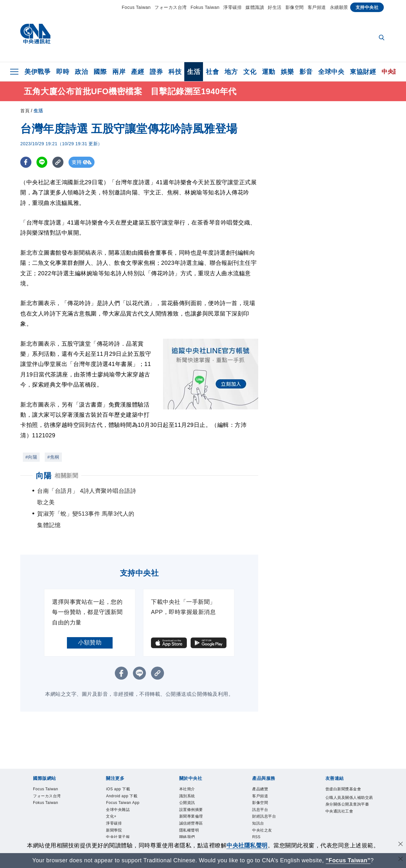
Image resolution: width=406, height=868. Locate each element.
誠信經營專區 (191, 801)
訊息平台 (260, 787)
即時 (63, 72)
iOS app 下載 (118, 767)
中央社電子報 (118, 814)
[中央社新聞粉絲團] (203, 836)
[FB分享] (26, 163)
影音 (306, 72)
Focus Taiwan (136, 7)
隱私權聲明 (189, 807)
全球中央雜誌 (118, 787)
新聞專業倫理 (191, 794)
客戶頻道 (317, 7)
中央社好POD (118, 821)
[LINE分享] (42, 163)
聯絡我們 (187, 814)
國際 (100, 72)
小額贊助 (90, 620)
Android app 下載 (122, 773)
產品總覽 (260, 767)
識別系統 (187, 773)
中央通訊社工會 (339, 788)
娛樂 (287, 72)
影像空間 (295, 7)
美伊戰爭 (37, 72)
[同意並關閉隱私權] (401, 845)
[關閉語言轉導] (401, 860)
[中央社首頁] (35, 35)
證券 (156, 72)
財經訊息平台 (264, 794)
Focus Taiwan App (123, 780)
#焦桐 (53, 457)
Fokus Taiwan (205, 7)
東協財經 (363, 72)
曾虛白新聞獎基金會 (343, 767)
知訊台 (258, 801)
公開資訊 (187, 780)
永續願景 (339, 7)
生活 (194, 72)
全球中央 (331, 72)
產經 (138, 72)
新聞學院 (114, 807)
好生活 (275, 7)
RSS (256, 814)
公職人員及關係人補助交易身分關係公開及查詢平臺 (349, 778)
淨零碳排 (232, 7)
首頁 (25, 111)
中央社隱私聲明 (247, 845)
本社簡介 (187, 767)
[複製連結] (58, 163)
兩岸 (119, 72)
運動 (268, 72)
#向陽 (31, 457)
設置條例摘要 (191, 787)
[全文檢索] (382, 38)
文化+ (111, 794)
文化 (250, 72)
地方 (231, 72)
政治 (81, 72)
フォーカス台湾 (171, 7)
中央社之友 (262, 807)
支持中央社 (367, 7)
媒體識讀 (255, 7)
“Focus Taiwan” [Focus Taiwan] (348, 860)
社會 (212, 72)
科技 (175, 72)
